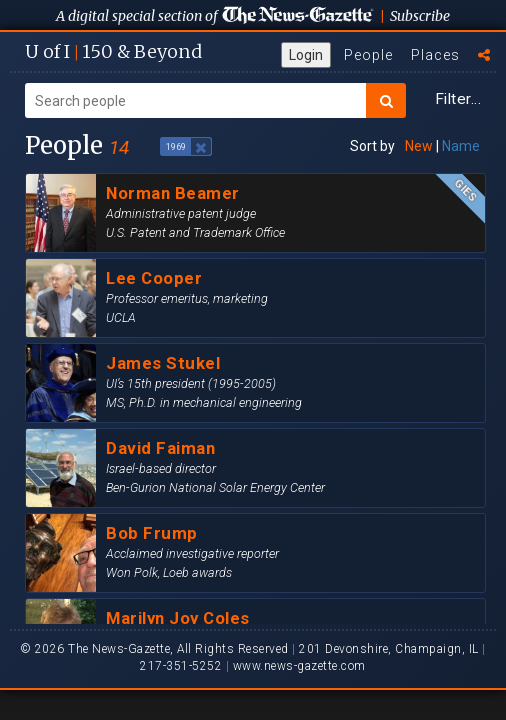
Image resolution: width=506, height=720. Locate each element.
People (368, 55)
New (419, 146)
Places (435, 55)
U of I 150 (113, 51)
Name (461, 146)
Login (306, 55)
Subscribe (420, 16)
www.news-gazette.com (299, 666)
